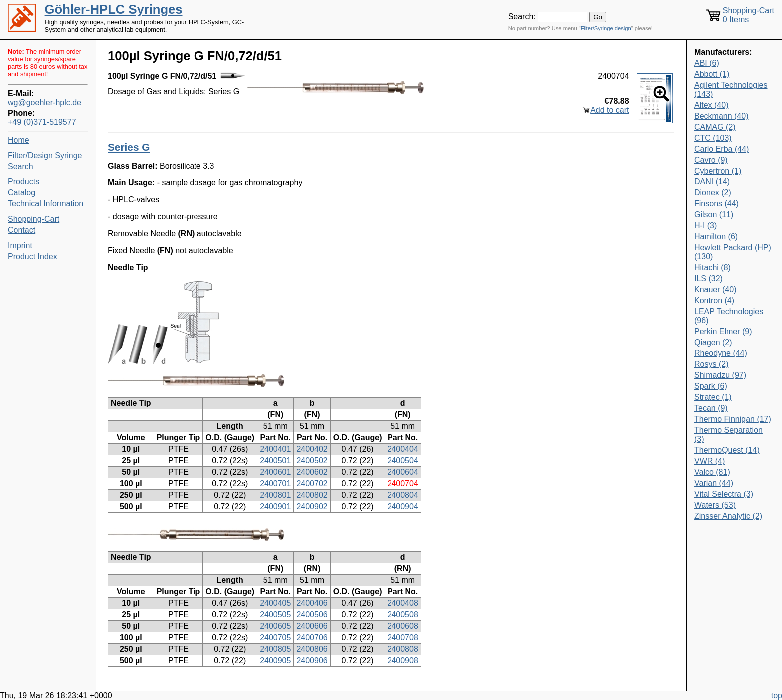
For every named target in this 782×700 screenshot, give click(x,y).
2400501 (275, 460)
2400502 (312, 460)
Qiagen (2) (713, 342)
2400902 (312, 506)
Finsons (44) (716, 204)
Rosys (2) (711, 364)
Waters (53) (715, 505)
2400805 (275, 649)
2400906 (312, 660)
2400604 (403, 472)
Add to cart (610, 110)
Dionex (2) (713, 193)
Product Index (33, 257)
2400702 (312, 483)
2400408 (403, 603)
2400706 (312, 637)
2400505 (275, 614)
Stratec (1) (713, 397)
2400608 (403, 626)
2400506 (312, 614)
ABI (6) (707, 63)
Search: (522, 17)
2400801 (275, 495)
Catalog (22, 193)
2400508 (403, 614)
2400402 (312, 449)
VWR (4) (709, 461)
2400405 (275, 603)
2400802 (312, 495)
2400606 (312, 626)
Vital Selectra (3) (724, 494)
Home (19, 140)
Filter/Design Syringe (45, 155)
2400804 (403, 495)
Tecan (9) (711, 408)
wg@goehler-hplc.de (45, 102)
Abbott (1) (712, 74)
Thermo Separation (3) (728, 435)
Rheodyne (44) (721, 353)
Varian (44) (714, 483)
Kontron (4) (714, 300)
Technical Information (46, 204)
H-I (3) (705, 226)
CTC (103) (713, 138)
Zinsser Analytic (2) (728, 516)
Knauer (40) (715, 289)
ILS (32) (708, 278)
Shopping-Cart (34, 219)
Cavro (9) (711, 160)
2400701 (275, 483)
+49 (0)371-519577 (42, 122)
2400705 (275, 637)
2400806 (312, 649)
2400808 (403, 649)
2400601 (275, 472)
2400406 (312, 603)
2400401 (275, 449)
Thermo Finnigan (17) (733, 419)
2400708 (403, 637)
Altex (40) (711, 105)
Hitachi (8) (712, 267)
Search (21, 166)
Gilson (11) (714, 215)
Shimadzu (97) (720, 375)
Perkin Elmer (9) (723, 331)
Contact (22, 230)
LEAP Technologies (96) (729, 316)
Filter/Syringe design (606, 28)
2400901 (275, 506)
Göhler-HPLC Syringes (114, 9)
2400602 (312, 472)
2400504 (403, 460)
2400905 (275, 660)
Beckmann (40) (721, 116)
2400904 (403, 506)
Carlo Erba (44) (721, 149)
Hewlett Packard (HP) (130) (733, 252)
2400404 (403, 449)
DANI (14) (712, 182)
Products (24, 182)
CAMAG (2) (715, 127)
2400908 (403, 660)
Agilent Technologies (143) (731, 89)
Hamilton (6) (716, 237)
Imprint (20, 246)
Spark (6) (711, 386)
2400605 (275, 626)
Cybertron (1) (718, 171)
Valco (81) (712, 472)
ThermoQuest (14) (727, 450)
